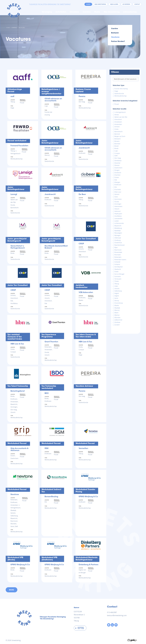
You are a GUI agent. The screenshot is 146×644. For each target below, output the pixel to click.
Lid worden (126, 4)
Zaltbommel (118, 320)
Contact (137, 4)
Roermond (118, 250)
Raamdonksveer (120, 245)
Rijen (116, 248)
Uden (116, 286)
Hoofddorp (118, 216)
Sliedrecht (118, 269)
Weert (116, 313)
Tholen (117, 281)
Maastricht (118, 226)
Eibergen (117, 182)
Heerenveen (118, 206)
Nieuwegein (118, 233)
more (12, 590)
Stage (116, 91)
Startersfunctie (119, 94)
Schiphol (117, 264)
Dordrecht (118, 173)
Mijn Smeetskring (112, 12)
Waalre (117, 305)
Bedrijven (115, 33)
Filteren (115, 72)
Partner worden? (118, 41)
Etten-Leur (118, 192)
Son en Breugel (119, 274)
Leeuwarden (119, 219)
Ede (116, 180)
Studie (97, 12)
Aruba (116, 129)
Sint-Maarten (119, 267)
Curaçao (117, 153)
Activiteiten (61, 12)
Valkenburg (118, 291)
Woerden (118, 318)
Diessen (117, 165)
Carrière (87, 12)
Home (37, 12)
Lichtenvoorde (119, 223)
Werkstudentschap (121, 96)
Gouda (117, 202)
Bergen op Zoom (120, 136)
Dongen (117, 170)
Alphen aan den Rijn (121, 117)
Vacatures (22, 28)
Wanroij (117, 310)
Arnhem (117, 127)
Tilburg (117, 284)
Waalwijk (117, 308)
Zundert (117, 325)
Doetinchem (118, 168)
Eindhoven (118, 185)
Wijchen (117, 315)
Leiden (117, 221)
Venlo (116, 298)
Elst (116, 187)
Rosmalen (118, 255)
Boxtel (117, 146)
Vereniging (47, 12)
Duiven (117, 177)
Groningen (118, 204)
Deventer (118, 163)
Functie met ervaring (121, 89)
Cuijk (116, 151)
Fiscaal (117, 104)
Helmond (118, 211)
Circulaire (74, 12)
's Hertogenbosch (120, 112)
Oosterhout (118, 243)
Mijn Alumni (114, 4)
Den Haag (118, 158)
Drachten (118, 175)
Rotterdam (118, 257)
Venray (117, 301)
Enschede (118, 190)
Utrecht (117, 289)
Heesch (117, 209)
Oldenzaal (118, 238)
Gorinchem (118, 199)
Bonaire (117, 141)
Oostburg (118, 240)
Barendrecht (119, 132)
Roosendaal (118, 252)
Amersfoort (118, 119)
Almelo (117, 115)
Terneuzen (118, 279)
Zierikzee (117, 322)
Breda (116, 148)
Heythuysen (118, 214)
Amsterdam (118, 124)
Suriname (118, 276)
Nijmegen (118, 235)
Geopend (81, 628)
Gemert (117, 194)
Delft (116, 156)
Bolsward (118, 139)
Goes (116, 197)
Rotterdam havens (120, 260)
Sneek (116, 272)
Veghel (117, 293)
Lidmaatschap (130, 12)
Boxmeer (117, 144)
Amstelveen (118, 122)
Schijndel (117, 262)
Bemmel (117, 134)
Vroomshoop (119, 303)
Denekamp (118, 161)
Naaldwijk (118, 231)
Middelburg (118, 228)
